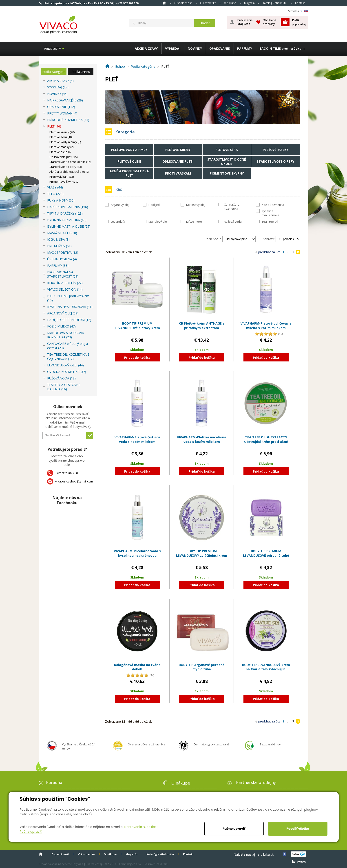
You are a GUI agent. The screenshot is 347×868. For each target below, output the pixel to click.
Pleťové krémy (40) (62, 132)
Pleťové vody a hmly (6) (65, 142)
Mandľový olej (158, 222)
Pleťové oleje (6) (60, 152)
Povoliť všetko (298, 829)
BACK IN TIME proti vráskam (282, 48)
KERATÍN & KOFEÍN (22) (65, 283)
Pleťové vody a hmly (129, 150)
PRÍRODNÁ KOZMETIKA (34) (68, 120)
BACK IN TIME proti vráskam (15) (68, 298)
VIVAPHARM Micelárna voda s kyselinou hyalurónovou (137, 553)
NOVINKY (195, 48)
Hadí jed (154, 205)
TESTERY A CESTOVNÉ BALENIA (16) (64, 387)
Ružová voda (233, 222)
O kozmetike (208, 3)
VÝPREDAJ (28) (58, 87)
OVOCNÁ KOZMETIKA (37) (67, 372)
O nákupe (230, 3)
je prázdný (299, 22)
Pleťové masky (275, 150)
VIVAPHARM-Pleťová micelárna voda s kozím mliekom (202, 439)
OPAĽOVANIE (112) (61, 107)
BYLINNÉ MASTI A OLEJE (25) (69, 226)
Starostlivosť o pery (275, 161)
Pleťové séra (227, 150)
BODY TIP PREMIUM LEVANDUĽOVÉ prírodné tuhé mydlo (266, 555)
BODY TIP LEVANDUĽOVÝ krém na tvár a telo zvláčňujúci (266, 667)
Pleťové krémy (178, 150)
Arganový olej (120, 205)
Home (164, 3)
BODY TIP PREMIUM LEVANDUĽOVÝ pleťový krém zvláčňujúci (137, 328)
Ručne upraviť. (31, 832)
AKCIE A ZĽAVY (146, 48)
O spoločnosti (183, 3)
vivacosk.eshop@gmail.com (74, 481)
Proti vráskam (178, 173)
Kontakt (300, 3)
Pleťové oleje (129, 161)
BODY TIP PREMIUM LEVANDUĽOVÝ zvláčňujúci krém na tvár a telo (202, 555)
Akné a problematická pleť (129, 173)
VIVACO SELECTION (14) (65, 289)
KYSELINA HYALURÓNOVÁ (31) (70, 307)
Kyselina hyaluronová (270, 213)
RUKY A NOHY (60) (61, 200)
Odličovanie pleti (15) (63, 157)
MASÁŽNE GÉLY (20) (62, 233)
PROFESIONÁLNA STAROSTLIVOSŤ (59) (63, 274)
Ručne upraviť (234, 829)
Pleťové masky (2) (61, 147)
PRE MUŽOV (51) (59, 246)
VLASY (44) (55, 187)
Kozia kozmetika (273, 205)
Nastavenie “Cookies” (141, 827)
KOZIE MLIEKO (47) (61, 326)
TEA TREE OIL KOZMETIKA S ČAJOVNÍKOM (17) (68, 357)
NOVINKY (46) (57, 94)
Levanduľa (118, 222)
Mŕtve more (194, 222)
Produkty (52, 49)
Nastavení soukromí (156, 864)
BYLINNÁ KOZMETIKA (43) (67, 220)
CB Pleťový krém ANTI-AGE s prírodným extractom (202, 326)
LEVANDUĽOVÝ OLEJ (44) (65, 365)
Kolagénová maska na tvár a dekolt (137, 667)
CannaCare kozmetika (232, 206)
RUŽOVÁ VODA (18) (61, 378)
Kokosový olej (196, 205)
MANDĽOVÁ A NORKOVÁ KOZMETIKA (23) (66, 335)
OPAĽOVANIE (220, 48)
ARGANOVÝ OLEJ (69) (63, 313)
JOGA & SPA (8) (58, 239)
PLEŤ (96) (54, 126)
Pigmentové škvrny (227, 173)
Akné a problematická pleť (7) (69, 172)
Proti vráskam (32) (62, 177)
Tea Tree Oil (270, 222)
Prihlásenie (245, 22)
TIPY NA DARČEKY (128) (65, 213)
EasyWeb (78, 864)
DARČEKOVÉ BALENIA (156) (68, 207)
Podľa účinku (81, 72)
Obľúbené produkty (270, 22)
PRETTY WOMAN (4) (62, 113)
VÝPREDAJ (173, 48)
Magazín (249, 3)
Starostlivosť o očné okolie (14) (70, 162)
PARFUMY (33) (58, 266)
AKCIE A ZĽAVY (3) (60, 81)
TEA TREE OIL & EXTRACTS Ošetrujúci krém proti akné (266, 439)
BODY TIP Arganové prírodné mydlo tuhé (202, 667)
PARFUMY (245, 48)
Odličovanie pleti (178, 161)
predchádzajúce (269, 252)
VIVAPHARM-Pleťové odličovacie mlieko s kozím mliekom (266, 326)
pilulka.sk (267, 854)
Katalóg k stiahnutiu (275, 3)
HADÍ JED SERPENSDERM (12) (69, 320)
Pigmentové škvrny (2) (64, 182)
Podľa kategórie (54, 72)
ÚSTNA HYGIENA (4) (62, 259)
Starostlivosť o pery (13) (65, 167)
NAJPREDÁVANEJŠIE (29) (65, 100)
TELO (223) (55, 194)
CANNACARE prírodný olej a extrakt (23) (67, 346)
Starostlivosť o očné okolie (227, 161)
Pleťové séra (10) (61, 137)
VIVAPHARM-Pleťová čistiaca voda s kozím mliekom (137, 439)
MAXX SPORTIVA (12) (63, 252)
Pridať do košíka (137, 358)
